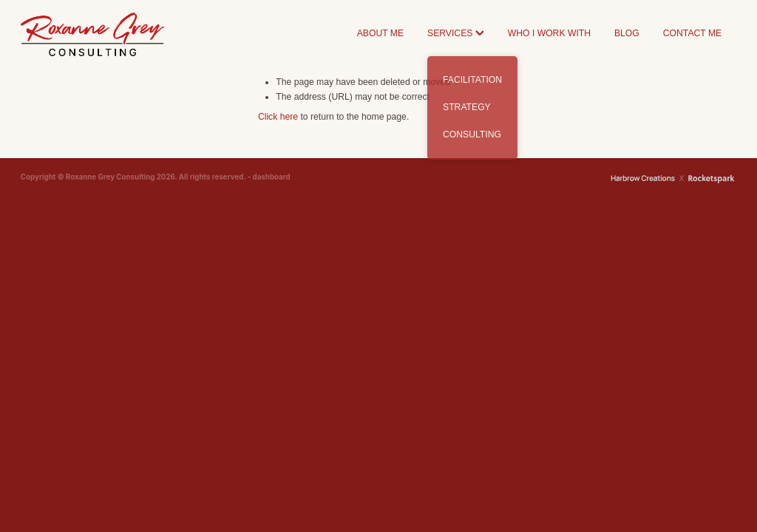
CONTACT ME (692, 33)
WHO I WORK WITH (549, 33)
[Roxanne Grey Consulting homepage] (92, 34)
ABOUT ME (380, 33)
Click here (278, 117)
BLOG (627, 33)
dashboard (272, 177)
